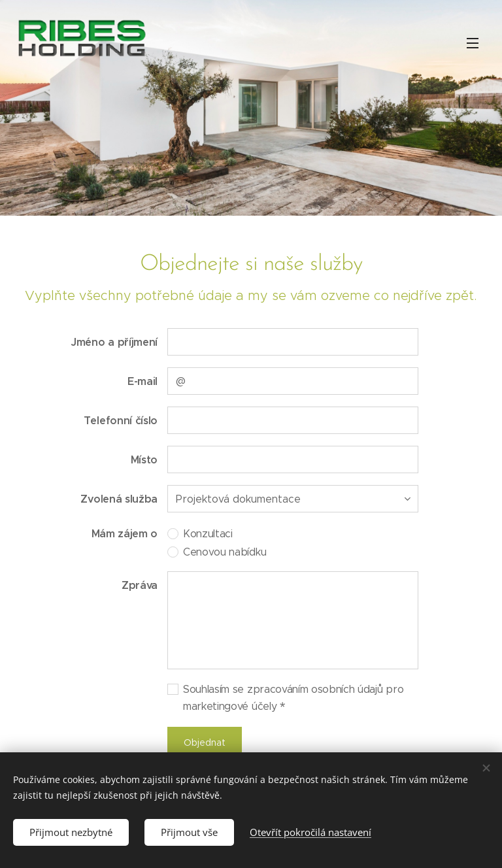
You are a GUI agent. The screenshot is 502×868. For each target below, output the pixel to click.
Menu (473, 43)
